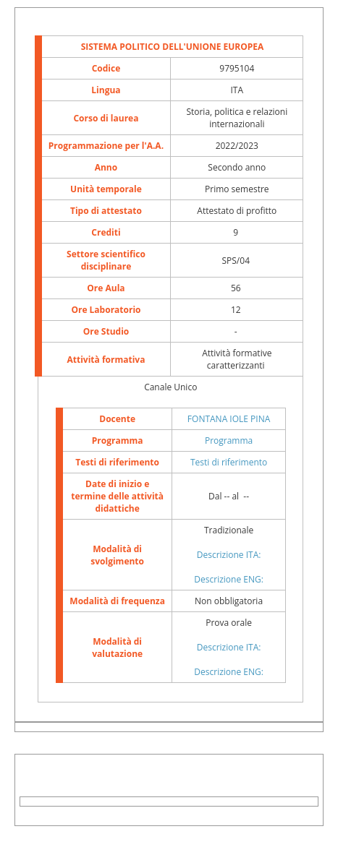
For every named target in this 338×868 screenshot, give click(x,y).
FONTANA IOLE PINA (229, 419)
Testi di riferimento (229, 462)
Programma (229, 441)
